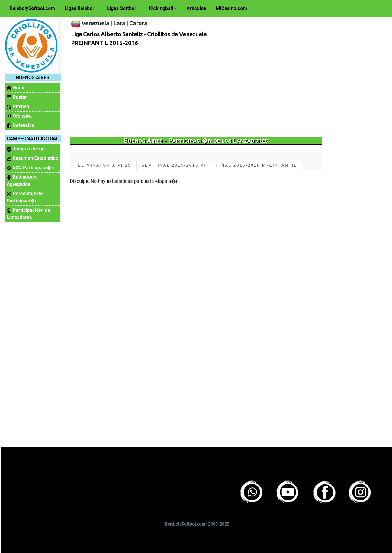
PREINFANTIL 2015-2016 (104, 43)
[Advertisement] (194, 92)
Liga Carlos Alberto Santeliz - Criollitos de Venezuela (139, 34)
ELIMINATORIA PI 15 (104, 165)
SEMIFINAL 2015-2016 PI (174, 165)
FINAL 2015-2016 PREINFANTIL (257, 165)
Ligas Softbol (121, 8)
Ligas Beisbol (79, 8)
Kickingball (161, 8)
